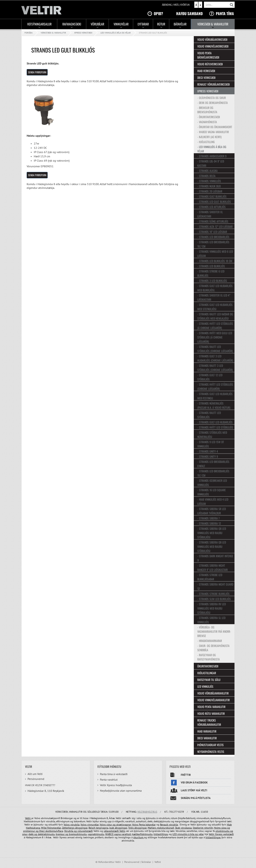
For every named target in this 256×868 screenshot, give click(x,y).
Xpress (219, 834)
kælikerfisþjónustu (142, 834)
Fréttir (186, 775)
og (229, 828)
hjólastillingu (161, 834)
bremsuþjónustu (78, 834)
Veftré (158, 862)
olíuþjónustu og (224, 831)
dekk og (33, 834)
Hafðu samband (189, 13)
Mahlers (152, 828)
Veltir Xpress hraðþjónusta (116, 785)
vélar (201, 834)
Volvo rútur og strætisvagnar (115, 825)
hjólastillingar (214, 837)
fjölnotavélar (54, 828)
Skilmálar (146, 862)
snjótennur (29, 831)
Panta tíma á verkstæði (114, 774)
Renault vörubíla (169, 825)
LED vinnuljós (180, 834)
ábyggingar (81, 828)
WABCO (110, 834)
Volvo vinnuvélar (90, 825)
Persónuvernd (36, 779)
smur (25, 834)
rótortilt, (209, 828)
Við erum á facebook (194, 782)
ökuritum (139, 837)
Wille (44, 828)
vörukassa (186, 828)
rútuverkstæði (85, 831)
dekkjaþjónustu (46, 834)
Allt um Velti (35, 774)
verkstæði (228, 834)
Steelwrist (198, 828)
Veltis (122, 831)
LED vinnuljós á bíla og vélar (116, 33)
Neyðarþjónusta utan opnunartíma (121, 791)
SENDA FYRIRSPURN (37, 72)
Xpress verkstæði (83, 33)
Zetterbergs (69, 828)
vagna (117, 834)
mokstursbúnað (165, 828)
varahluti (126, 834)
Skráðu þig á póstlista (196, 798)
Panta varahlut (109, 780)
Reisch (92, 828)
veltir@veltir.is (147, 812)
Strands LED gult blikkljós (153, 33)
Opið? (158, 13)
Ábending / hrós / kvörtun (176, 5)
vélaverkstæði (112, 831)
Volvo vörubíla (72, 825)
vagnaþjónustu (96, 834)
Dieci (42, 831)
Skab (178, 828)
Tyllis (131, 828)
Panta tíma (225, 13)
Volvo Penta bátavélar (144, 825)
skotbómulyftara (54, 831)
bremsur (61, 834)
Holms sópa (221, 828)
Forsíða (29, 33)
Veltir (28, 818)
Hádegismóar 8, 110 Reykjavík (46, 791)
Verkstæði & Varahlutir (53, 33)
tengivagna (102, 828)
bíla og (194, 834)
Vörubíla (69, 831)
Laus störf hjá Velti (194, 790)
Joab (112, 828)
